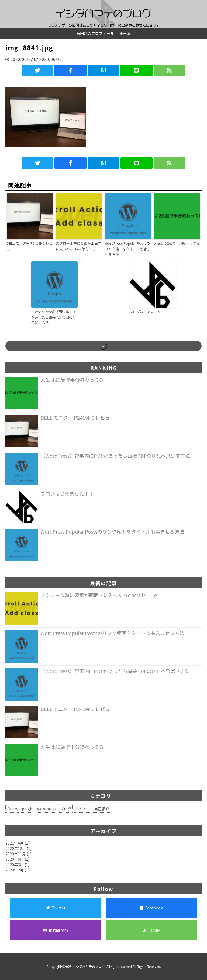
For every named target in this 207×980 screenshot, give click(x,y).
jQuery (12, 809)
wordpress (47, 809)
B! (103, 70)
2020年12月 (16, 848)
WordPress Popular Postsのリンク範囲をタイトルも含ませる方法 (128, 249)
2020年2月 (15, 870)
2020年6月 (15, 859)
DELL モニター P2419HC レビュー (30, 246)
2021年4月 (15, 843)
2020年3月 (15, 864)
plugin (28, 809)
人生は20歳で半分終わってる (177, 243)
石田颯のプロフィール (95, 33)
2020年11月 (16, 854)
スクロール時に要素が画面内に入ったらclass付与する (79, 246)
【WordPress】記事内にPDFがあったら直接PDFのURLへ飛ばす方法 (54, 317)
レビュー (83, 809)
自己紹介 (102, 809)
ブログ (66, 809)
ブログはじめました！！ (149, 312)
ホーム (125, 33)
